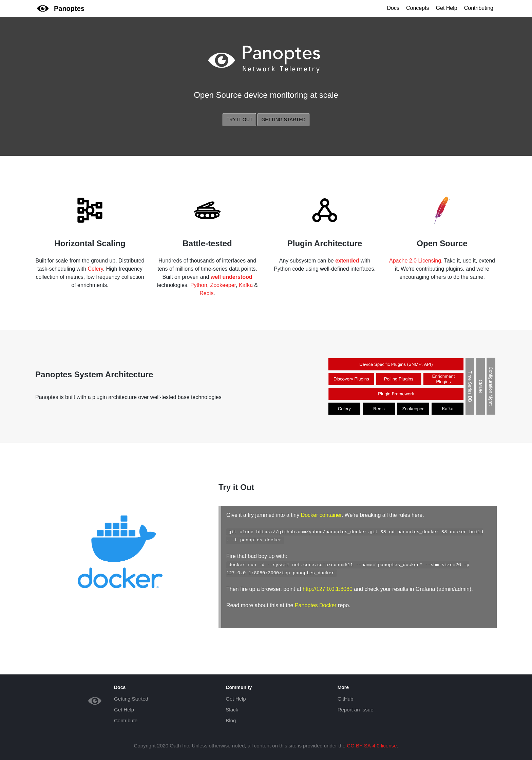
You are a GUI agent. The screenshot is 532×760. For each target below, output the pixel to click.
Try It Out (239, 120)
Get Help (447, 8)
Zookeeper (223, 285)
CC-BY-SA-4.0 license (372, 746)
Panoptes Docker (316, 605)
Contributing (479, 8)
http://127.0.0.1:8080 (328, 589)
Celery (95, 269)
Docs (393, 8)
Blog (231, 720)
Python (199, 285)
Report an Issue (356, 710)
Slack (232, 710)
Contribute (126, 720)
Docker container (321, 515)
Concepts (418, 8)
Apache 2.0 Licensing (415, 261)
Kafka (246, 285)
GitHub (346, 699)
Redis (206, 293)
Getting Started (283, 120)
